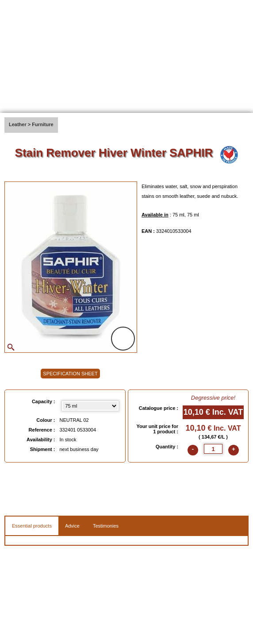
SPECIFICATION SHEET (70, 374)
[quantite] (213, 449)
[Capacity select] (90, 406)
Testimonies (106, 526)
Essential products (32, 526)
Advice (72, 526)
